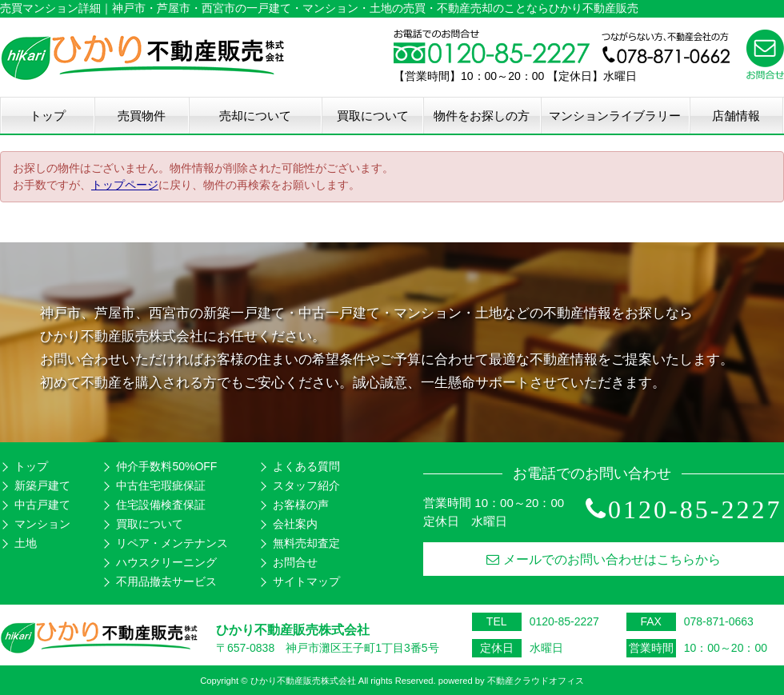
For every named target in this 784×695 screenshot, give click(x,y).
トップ (48, 116)
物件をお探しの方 (482, 116)
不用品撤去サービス (166, 581)
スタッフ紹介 (306, 485)
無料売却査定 (306, 543)
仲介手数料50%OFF (166, 466)
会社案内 (295, 524)
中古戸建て (42, 505)
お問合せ (295, 562)
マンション (42, 524)
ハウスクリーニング (166, 562)
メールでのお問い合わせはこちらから (604, 559)
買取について (373, 116)
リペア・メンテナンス (172, 543)
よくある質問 (306, 466)
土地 (26, 543)
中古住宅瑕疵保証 (161, 485)
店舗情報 (736, 116)
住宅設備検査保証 (161, 505)
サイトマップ (306, 581)
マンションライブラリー (615, 116)
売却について (255, 116)
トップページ (125, 185)
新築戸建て (42, 485)
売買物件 (142, 116)
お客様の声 (301, 505)
